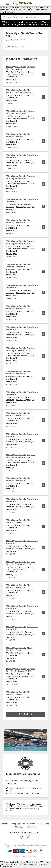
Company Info (18, 824)
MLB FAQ (31, 827)
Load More (26, 714)
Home (5, 824)
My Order (20, 827)
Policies (31, 824)
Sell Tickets (43, 824)
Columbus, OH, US (16, 40)
